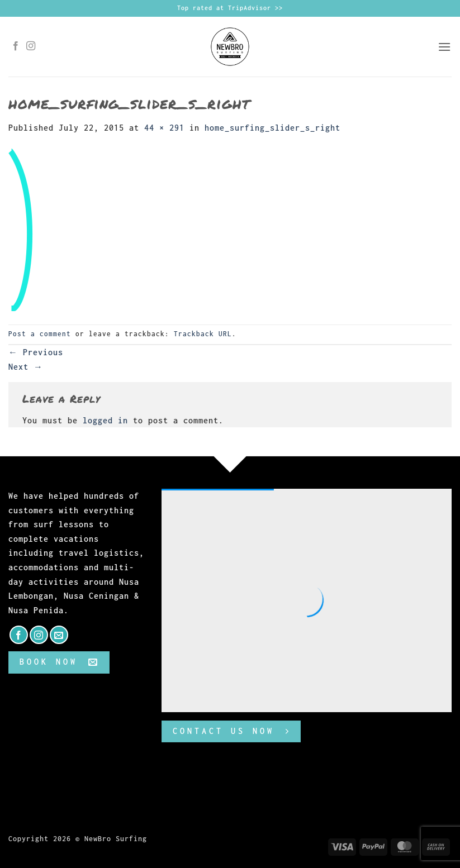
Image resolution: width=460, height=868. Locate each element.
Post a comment (40, 334)
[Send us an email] (59, 635)
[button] (445, 47)
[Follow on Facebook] (16, 46)
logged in (105, 420)
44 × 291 (164, 128)
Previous (36, 352)
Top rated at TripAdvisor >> (230, 8)
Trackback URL (203, 334)
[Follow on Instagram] (31, 46)
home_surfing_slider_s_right (272, 128)
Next (26, 367)
